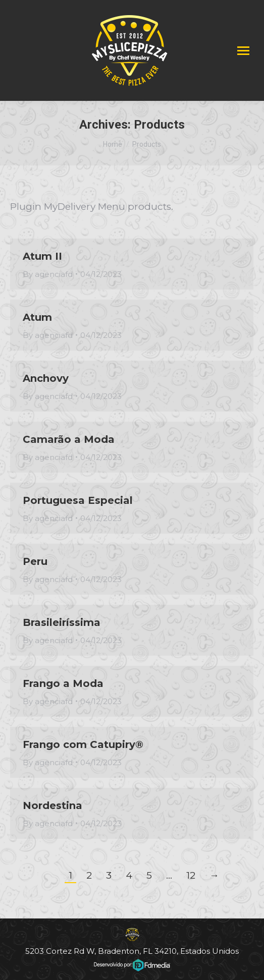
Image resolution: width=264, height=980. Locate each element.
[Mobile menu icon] (243, 51)
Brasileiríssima (62, 622)
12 (191, 875)
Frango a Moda (63, 683)
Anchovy (46, 378)
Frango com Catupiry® (83, 744)
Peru (35, 561)
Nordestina (52, 805)
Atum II (42, 256)
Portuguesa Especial (78, 500)
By (48, 274)
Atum (37, 317)
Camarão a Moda (69, 439)
